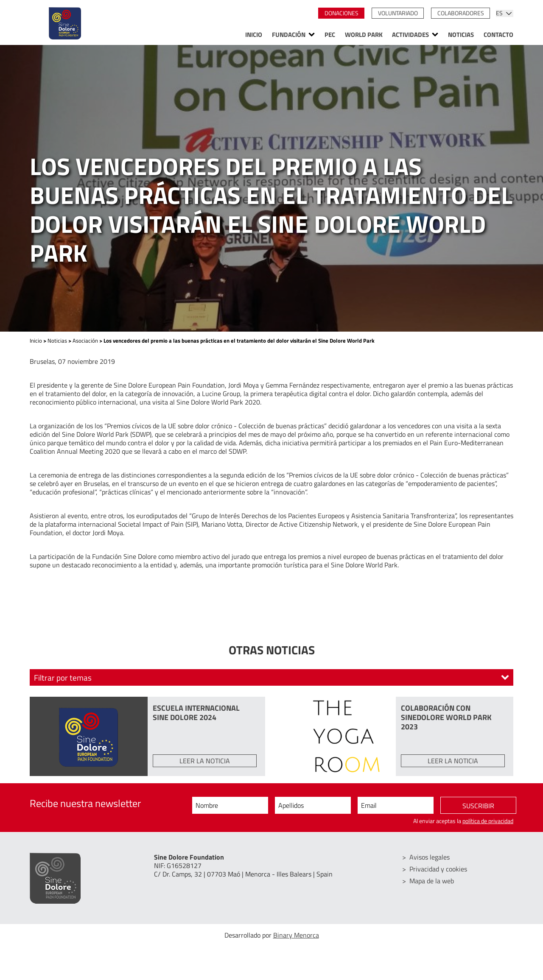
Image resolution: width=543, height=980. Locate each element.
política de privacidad (488, 821)
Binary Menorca (296, 935)
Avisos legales (430, 857)
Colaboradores (461, 13)
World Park (364, 35)
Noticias (461, 35)
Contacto (498, 35)
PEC (330, 35)
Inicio (254, 35)
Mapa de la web (432, 881)
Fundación (289, 35)
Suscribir (478, 806)
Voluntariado (398, 13)
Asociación (85, 341)
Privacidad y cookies (438, 869)
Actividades (410, 35)
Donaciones (341, 13)
